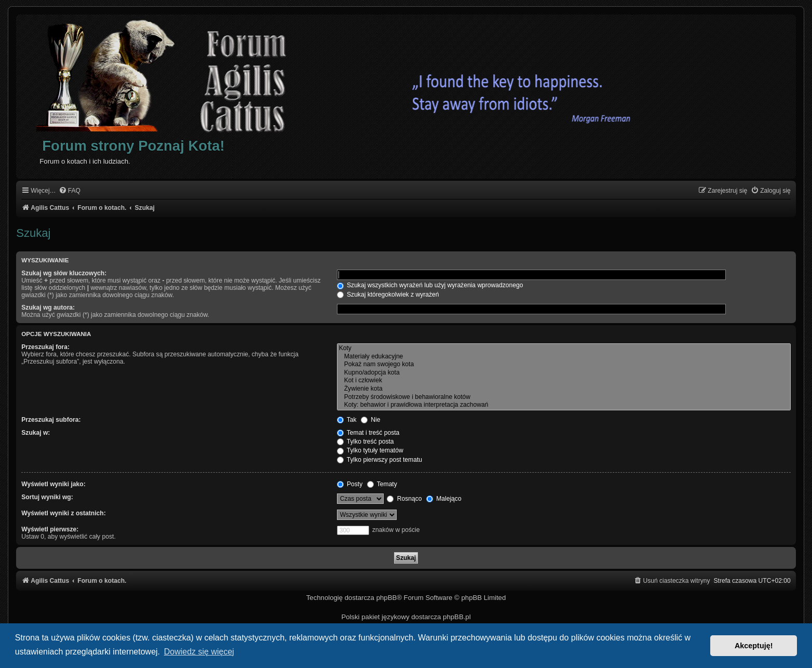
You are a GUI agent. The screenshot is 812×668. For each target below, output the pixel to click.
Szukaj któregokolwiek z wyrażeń (388, 295)
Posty (350, 484)
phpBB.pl (457, 617)
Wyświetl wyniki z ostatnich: (63, 513)
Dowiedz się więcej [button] (199, 652)
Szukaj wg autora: (48, 308)
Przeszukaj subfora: (51, 420)
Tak (347, 420)
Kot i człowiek (564, 381)
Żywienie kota (564, 389)
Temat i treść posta (368, 433)
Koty (564, 349)
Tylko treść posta (366, 442)
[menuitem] (70, 191)
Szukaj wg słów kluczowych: (64, 273)
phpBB (387, 598)
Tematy (382, 484)
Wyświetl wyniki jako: (53, 484)
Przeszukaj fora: (45, 347)
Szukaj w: (36, 433)
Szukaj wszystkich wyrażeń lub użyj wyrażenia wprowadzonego (430, 285)
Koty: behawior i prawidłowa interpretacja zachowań (564, 405)
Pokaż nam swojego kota (564, 365)
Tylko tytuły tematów (370, 450)
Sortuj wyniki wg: (47, 497)
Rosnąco (404, 499)
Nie (371, 420)
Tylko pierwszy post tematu (380, 460)
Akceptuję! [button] (754, 646)
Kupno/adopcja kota (564, 373)
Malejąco (444, 499)
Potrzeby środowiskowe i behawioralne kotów (564, 397)
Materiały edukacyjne (564, 357)
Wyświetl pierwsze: (50, 529)
